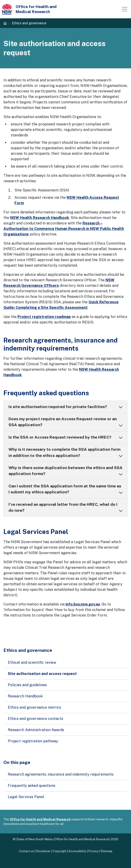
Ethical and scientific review (32, 662)
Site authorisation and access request (42, 674)
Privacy (94, 851)
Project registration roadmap (44, 317)
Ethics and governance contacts (36, 719)
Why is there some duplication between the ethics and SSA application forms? (65, 471)
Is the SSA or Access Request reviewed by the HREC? (60, 437)
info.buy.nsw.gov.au (83, 604)
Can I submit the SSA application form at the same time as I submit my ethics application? (65, 489)
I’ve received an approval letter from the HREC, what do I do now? (63, 507)
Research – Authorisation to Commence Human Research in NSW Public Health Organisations (64, 229)
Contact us (26, 851)
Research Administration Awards (36, 730)
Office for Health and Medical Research (40, 819)
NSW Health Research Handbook (40, 218)
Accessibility (77, 851)
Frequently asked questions (32, 786)
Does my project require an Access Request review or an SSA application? (63, 422)
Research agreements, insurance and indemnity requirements (61, 774)
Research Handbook (25, 696)
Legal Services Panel (26, 797)
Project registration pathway (33, 741)
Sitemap (107, 851)
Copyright (60, 851)
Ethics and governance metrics (34, 707)
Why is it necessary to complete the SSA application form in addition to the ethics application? (64, 452)
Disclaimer (43, 851)
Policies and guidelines (27, 685)
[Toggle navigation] (125, 9)
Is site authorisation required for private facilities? (58, 407)
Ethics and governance (29, 23)
